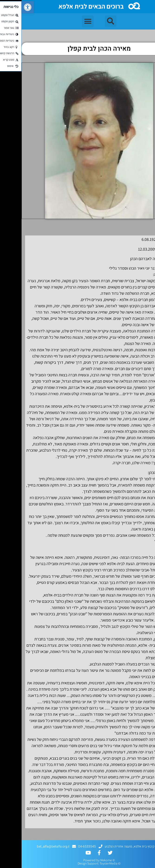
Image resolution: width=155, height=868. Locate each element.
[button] (6, 7)
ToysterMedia (87, 863)
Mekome (84, 860)
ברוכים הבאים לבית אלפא (69, 6)
